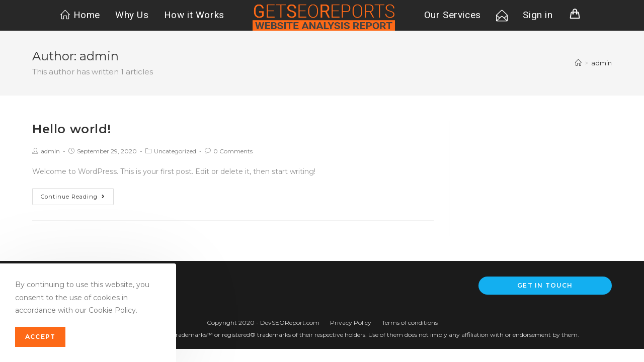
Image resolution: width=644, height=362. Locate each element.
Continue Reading (73, 197)
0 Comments (233, 151)
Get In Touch (545, 285)
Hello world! (71, 129)
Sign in (538, 15)
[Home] (578, 63)
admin (50, 151)
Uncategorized (175, 151)
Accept (40, 337)
